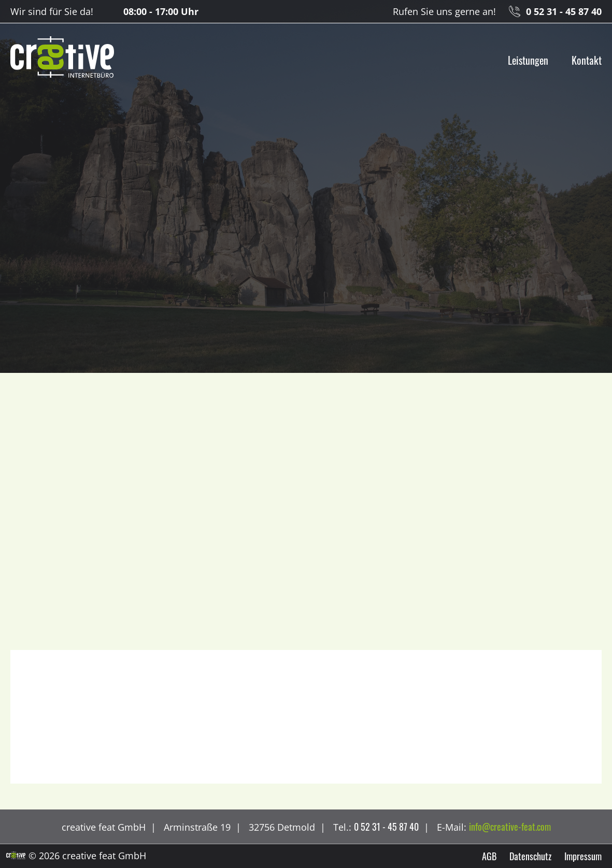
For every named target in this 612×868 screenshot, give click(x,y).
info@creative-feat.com (510, 827)
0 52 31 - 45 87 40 (564, 11)
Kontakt (587, 60)
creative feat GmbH (62, 57)
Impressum (583, 856)
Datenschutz (530, 856)
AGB (489, 856)
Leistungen (528, 60)
